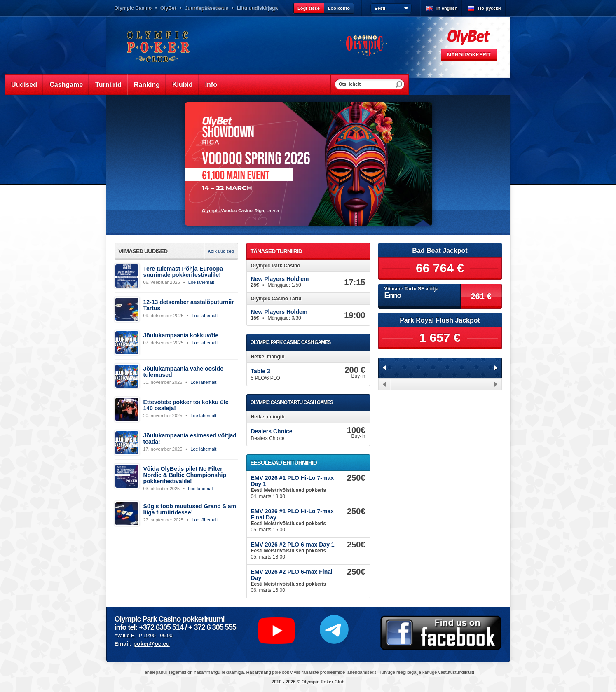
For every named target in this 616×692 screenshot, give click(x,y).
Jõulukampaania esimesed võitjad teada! (190, 438)
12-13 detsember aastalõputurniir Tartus (189, 305)
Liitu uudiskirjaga (257, 8)
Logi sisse (309, 8)
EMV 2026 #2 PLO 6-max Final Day (292, 575)
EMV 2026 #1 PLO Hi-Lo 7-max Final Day (293, 514)
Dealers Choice (272, 431)
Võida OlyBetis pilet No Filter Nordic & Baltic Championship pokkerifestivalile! (185, 475)
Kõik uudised (221, 251)
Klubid (183, 85)
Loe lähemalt (201, 282)
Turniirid (108, 85)
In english (447, 8)
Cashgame (66, 85)
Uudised (24, 85)
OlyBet (168, 8)
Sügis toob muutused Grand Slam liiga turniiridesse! (190, 509)
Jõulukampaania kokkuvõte (181, 335)
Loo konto (339, 8)
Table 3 (261, 371)
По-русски (489, 8)
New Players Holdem (279, 312)
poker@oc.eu (151, 644)
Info (211, 85)
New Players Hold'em (280, 279)
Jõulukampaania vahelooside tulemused (184, 372)
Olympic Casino (133, 8)
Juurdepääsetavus (207, 8)
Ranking (147, 85)
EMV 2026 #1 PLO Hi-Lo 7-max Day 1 (293, 481)
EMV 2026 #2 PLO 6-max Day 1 (293, 545)
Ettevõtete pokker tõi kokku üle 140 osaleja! (186, 405)
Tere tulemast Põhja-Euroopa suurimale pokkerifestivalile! (183, 272)
